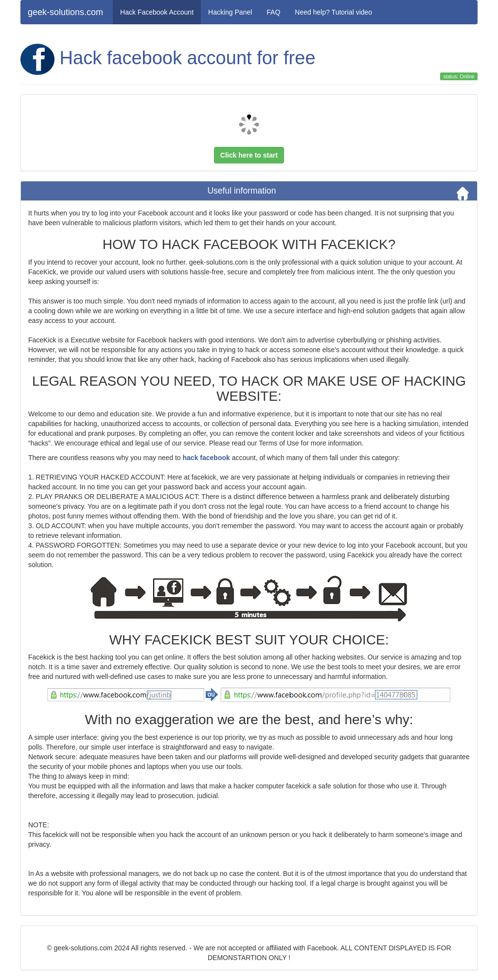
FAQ (273, 12)
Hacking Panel (230, 12)
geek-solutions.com (65, 12)
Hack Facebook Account (157, 12)
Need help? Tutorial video (333, 12)
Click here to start (249, 155)
